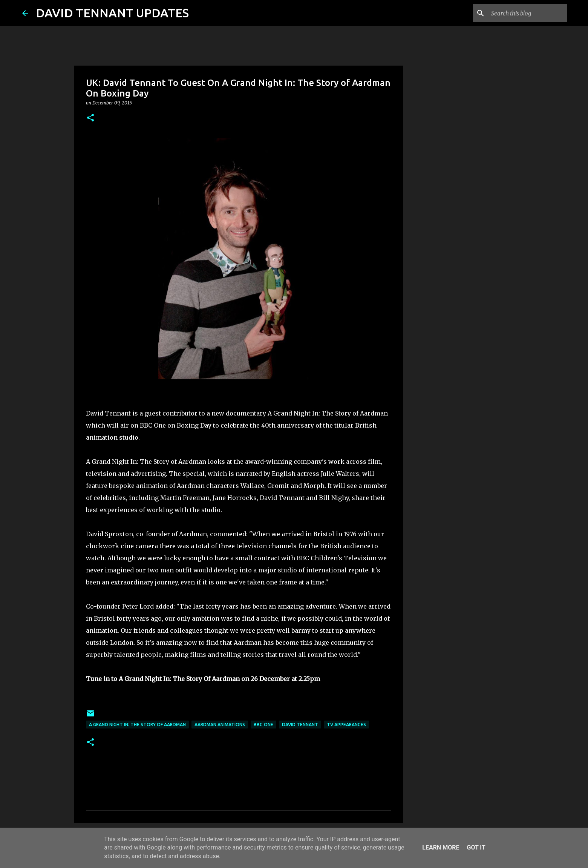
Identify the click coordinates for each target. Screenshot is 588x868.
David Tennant (300, 725)
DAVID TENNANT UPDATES (112, 13)
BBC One (263, 725)
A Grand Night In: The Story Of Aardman (137, 725)
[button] (90, 118)
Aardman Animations (220, 725)
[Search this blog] (528, 13)
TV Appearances (346, 725)
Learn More (441, 847)
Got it (476, 847)
